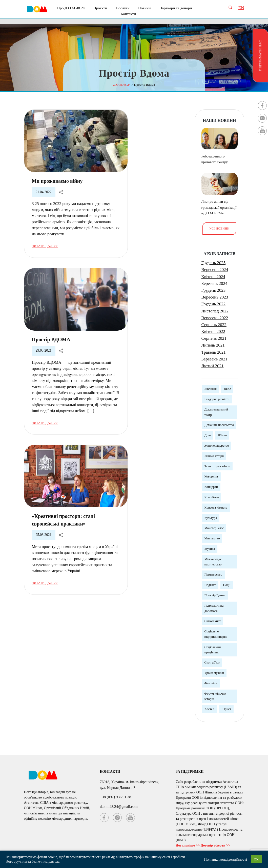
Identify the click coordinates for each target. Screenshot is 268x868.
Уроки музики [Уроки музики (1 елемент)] (214, 673)
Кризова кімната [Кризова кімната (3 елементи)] (216, 507)
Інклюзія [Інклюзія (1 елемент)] (211, 389)
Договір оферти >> (215, 845)
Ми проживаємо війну (57, 181)
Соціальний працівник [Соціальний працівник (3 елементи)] (213, 650)
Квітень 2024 (213, 277)
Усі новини (219, 229)
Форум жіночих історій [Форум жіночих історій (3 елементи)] (215, 696)
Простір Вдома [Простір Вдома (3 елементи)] (215, 595)
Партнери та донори (176, 8)
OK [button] (256, 859)
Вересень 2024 (215, 270)
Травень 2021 (214, 352)
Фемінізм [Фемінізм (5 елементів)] (211, 683)
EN (241, 8)
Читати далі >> (45, 246)
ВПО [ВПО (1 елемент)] (227, 389)
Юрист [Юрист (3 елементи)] (226, 709)
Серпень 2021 (214, 338)
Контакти (128, 14)
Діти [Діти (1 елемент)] (208, 435)
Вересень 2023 (215, 297)
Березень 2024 (214, 283)
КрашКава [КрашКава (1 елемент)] (212, 497)
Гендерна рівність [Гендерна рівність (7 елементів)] (217, 399)
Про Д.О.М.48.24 (71, 8)
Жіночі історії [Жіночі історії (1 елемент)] (214, 456)
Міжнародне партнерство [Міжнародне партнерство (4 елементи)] (213, 562)
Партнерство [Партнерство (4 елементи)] (213, 574)
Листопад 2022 (215, 311)
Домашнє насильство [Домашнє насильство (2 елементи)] (219, 425)
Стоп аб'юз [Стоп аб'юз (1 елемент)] (212, 662)
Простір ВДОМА (51, 339)
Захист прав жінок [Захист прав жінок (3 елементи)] (217, 466)
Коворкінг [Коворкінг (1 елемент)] (212, 476)
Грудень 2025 (214, 263)
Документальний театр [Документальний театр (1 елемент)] (216, 412)
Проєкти (100, 8)
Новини (145, 8)
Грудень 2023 (214, 290)
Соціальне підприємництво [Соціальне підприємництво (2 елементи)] (216, 634)
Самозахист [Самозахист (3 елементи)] (213, 621)
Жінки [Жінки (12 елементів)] (222, 435)
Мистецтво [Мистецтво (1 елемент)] (212, 538)
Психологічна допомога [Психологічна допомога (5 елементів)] (214, 608)
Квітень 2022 (213, 332)
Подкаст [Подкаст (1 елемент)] (210, 585)
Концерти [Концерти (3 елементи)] (211, 487)
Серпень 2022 (214, 325)
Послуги (123, 8)
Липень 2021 (213, 345)
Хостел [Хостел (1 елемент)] (209, 709)
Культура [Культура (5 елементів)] (211, 518)
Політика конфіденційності (226, 859)
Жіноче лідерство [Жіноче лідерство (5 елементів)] (217, 446)
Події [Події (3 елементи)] (227, 585)
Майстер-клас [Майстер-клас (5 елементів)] (214, 528)
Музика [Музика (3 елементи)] (210, 549)
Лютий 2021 (213, 366)
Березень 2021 (214, 359)
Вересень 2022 (215, 318)
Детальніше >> (188, 845)
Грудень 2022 (214, 304)
